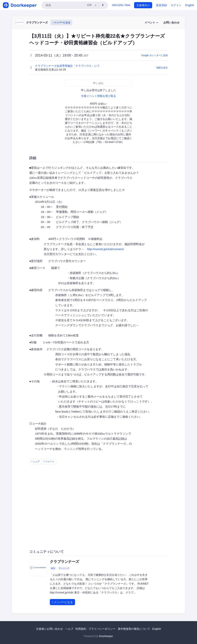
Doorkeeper (106, 636)
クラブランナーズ (37, 22)
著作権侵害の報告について (134, 629)
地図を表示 (162, 68)
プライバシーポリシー (102, 629)
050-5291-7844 (121, 5)
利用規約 (81, 629)
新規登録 (161, 5)
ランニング (64, 568)
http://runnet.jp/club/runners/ (105, 249)
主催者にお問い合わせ (49, 629)
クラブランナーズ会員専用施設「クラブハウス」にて (68, 66)
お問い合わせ (171, 22)
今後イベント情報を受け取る (98, 96)
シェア (36, 462)
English (190, 5)
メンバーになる (61, 22)
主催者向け (143, 5)
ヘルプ (69, 629)
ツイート (49, 462)
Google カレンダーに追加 (154, 55)
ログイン (176, 5)
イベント (151, 22)
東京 (53, 568)
